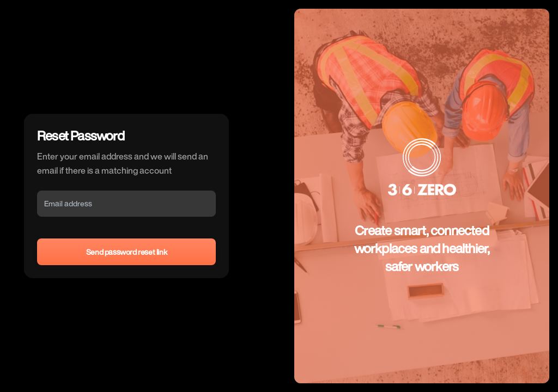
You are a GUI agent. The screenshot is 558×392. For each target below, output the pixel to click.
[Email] (126, 204)
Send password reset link (126, 252)
